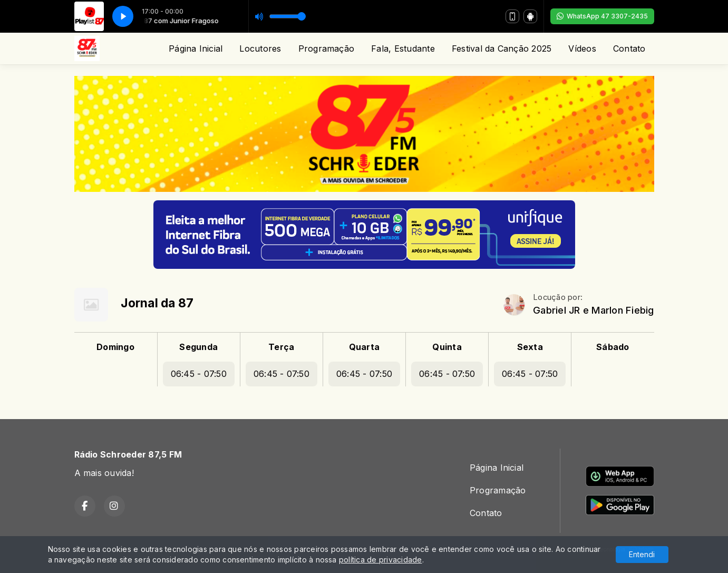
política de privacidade (381, 560)
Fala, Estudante (403, 48)
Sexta (530, 347)
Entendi (642, 554)
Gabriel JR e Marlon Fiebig (593, 310)
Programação (327, 48)
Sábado (613, 347)
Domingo (115, 347)
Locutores (260, 48)
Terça (281, 347)
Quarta (364, 347)
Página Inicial (196, 48)
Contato (629, 48)
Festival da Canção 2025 (502, 48)
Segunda (198, 347)
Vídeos (582, 48)
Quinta (447, 347)
